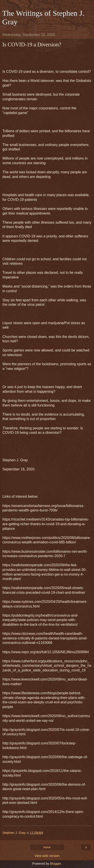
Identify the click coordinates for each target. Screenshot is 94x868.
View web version (47, 856)
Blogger (55, 864)
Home (47, 847)
